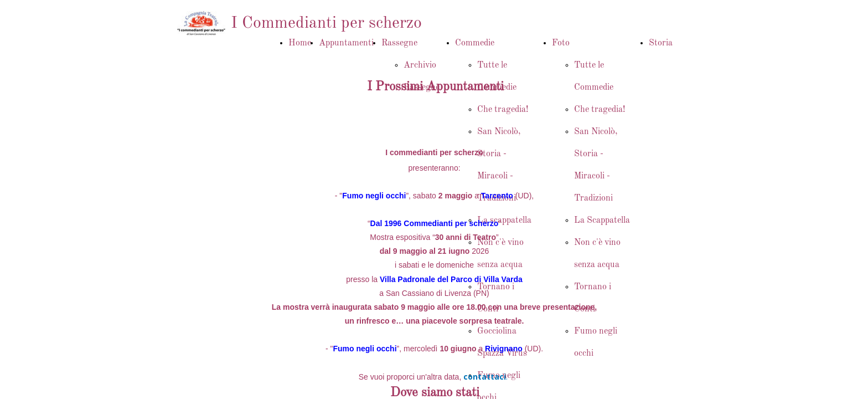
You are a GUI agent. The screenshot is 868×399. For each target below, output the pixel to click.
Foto (561, 43)
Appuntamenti (346, 43)
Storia (661, 43)
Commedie (475, 43)
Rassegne (399, 43)
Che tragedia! (503, 110)
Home (300, 43)
